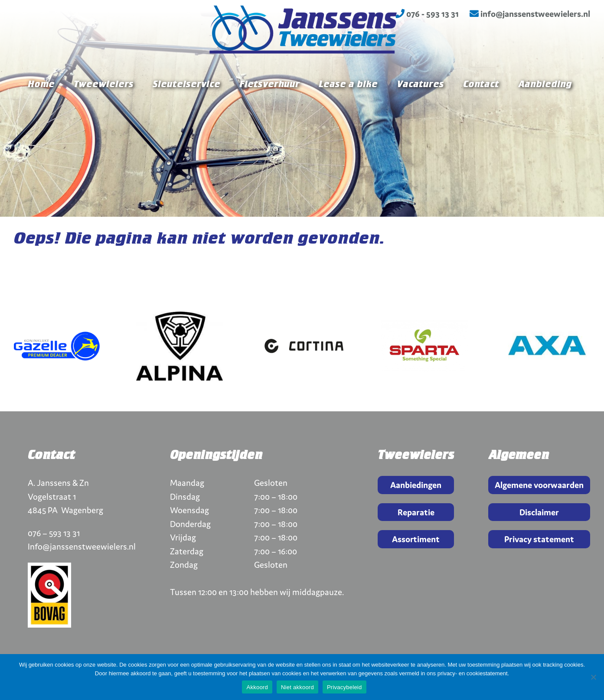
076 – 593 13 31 (54, 533)
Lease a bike (348, 109)
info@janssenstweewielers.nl (530, 14)
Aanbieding (545, 109)
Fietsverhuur (269, 109)
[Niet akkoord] (593, 677)
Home (41, 109)
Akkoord (257, 687)
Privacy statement (539, 539)
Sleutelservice (186, 109)
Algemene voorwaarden (539, 485)
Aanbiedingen (416, 485)
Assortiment (416, 539)
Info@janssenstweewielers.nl (82, 546)
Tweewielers (104, 109)
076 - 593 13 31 (427, 14)
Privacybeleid (344, 687)
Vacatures (420, 109)
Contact (481, 109)
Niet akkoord (297, 687)
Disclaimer (539, 512)
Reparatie (416, 512)
